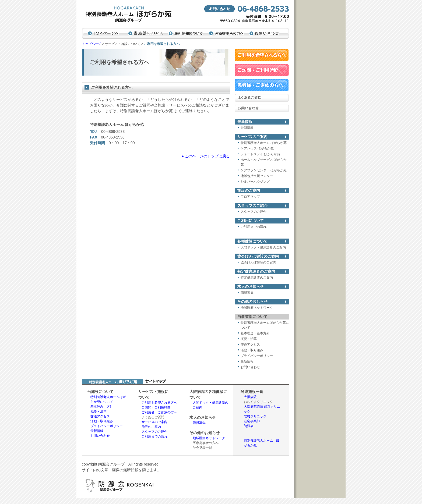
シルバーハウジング (255, 182)
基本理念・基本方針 (255, 333)
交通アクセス (250, 345)
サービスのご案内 (154, 422)
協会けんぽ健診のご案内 (258, 262)
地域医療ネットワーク (257, 308)
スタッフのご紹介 (254, 212)
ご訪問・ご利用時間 (156, 407)
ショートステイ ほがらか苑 (260, 154)
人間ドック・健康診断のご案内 (263, 247)
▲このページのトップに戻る (205, 156)
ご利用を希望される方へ (159, 403)
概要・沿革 (249, 339)
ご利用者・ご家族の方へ (159, 412)
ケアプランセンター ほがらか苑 (264, 170)
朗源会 (249, 426)
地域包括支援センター (257, 176)
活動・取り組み (252, 350)
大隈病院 (250, 397)
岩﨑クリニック (255, 416)
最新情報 (247, 128)
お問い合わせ (250, 367)
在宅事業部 (252, 421)
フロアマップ (250, 197)
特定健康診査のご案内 (257, 278)
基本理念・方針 (102, 407)
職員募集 (247, 293)
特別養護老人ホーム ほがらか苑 (264, 143)
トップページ (92, 44)
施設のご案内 (151, 427)
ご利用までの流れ (254, 227)
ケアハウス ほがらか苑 (257, 148)
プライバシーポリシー (257, 356)
